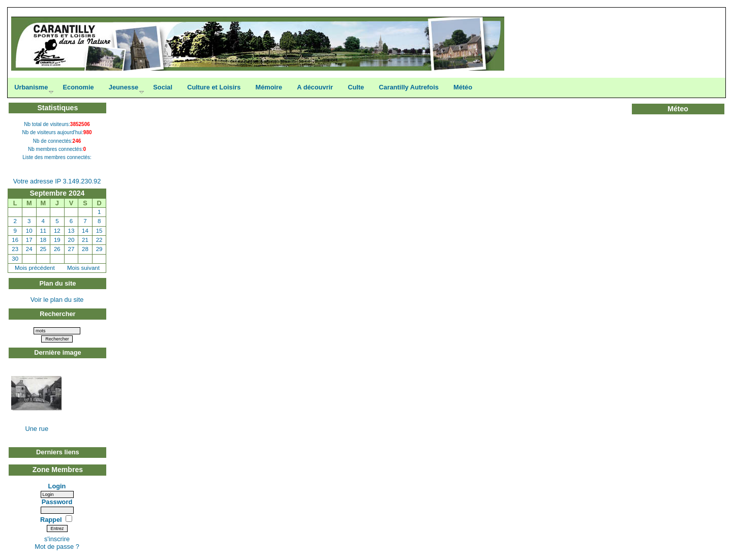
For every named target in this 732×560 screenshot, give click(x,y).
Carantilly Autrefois (409, 87)
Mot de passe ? (57, 547)
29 (99, 249)
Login (57, 486)
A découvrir (315, 87)
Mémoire (269, 87)
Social (163, 87)
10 (29, 231)
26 (57, 249)
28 (85, 249)
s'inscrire (57, 539)
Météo (463, 87)
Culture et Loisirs (214, 87)
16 (15, 240)
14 (85, 231)
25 (43, 249)
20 (71, 240)
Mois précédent (35, 268)
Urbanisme (31, 87)
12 (57, 231)
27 (71, 249)
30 (15, 259)
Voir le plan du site (57, 300)
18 (43, 240)
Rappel (52, 520)
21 (85, 240)
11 (43, 231)
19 (57, 240)
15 (99, 231)
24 (29, 249)
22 (99, 240)
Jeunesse (124, 87)
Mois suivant (83, 268)
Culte (356, 87)
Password (57, 502)
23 (15, 249)
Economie (78, 87)
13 (71, 231)
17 (29, 240)
